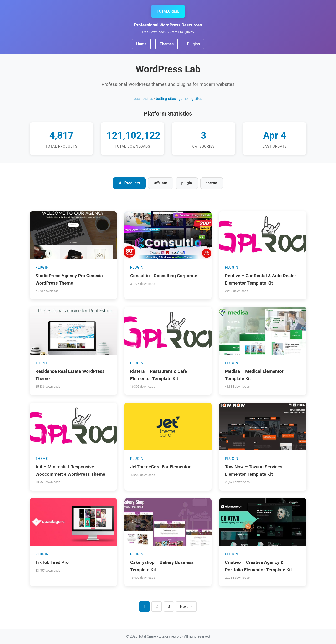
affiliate (160, 183)
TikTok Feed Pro (52, 562)
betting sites (166, 99)
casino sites (143, 99)
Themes (167, 44)
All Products (129, 183)
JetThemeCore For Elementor (160, 467)
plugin (187, 183)
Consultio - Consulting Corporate (164, 276)
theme (212, 183)
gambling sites (190, 99)
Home (141, 44)
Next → (186, 606)
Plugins (193, 44)
